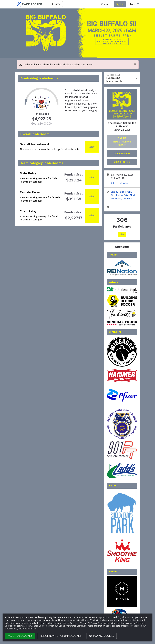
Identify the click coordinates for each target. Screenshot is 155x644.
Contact (105, 4)
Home (56, 4)
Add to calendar (121, 183)
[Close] (135, 64)
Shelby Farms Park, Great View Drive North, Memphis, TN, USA (124, 195)
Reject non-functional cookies (61, 636)
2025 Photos (122, 162)
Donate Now (122, 153)
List (122, 234)
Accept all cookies (20, 636)
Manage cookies (102, 636)
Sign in (120, 4)
